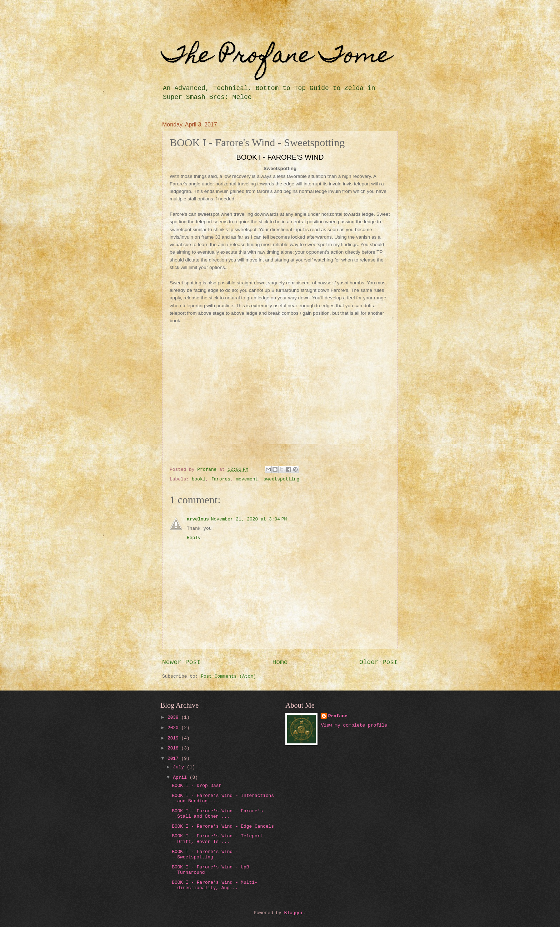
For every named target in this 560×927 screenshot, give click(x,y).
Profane (338, 716)
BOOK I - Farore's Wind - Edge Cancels (223, 826)
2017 (174, 759)
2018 (174, 748)
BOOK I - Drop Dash (197, 786)
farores (221, 479)
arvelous (198, 519)
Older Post (379, 662)
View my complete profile (354, 725)
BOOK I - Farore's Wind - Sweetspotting (205, 854)
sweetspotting (281, 479)
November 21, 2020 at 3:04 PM (249, 519)
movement (247, 479)
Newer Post (181, 662)
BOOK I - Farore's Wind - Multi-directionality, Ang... (215, 885)
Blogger (294, 913)
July (180, 767)
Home (280, 662)
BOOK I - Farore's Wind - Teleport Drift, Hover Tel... (217, 839)
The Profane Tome (277, 57)
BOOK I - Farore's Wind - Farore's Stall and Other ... (217, 814)
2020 (174, 728)
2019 (174, 738)
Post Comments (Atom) (228, 676)
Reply (194, 538)
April (181, 778)
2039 (174, 717)
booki (199, 479)
